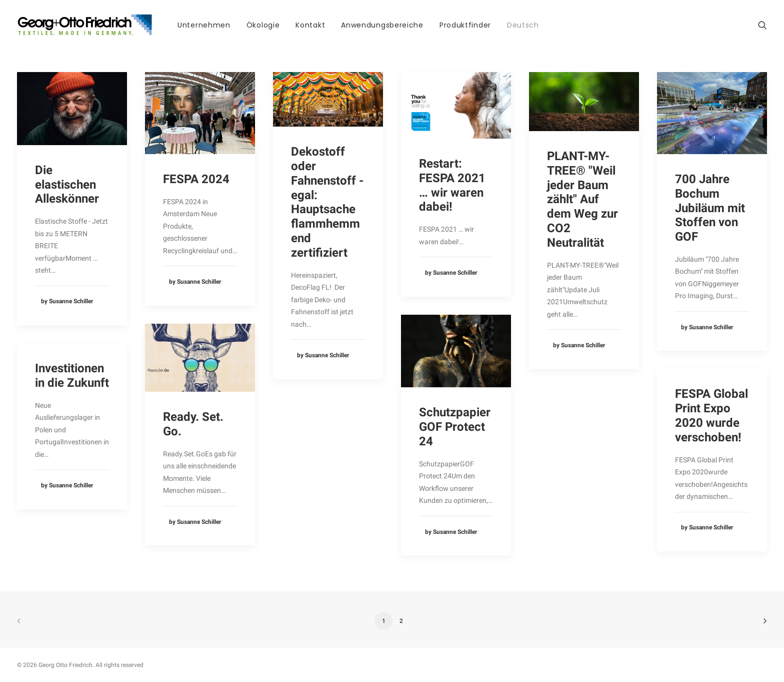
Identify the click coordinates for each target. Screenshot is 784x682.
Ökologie (263, 25)
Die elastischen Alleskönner (67, 185)
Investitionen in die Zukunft (72, 376)
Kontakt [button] (310, 25)
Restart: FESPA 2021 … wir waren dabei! (452, 185)
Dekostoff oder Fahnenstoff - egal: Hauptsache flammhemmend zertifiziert (327, 202)
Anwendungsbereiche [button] (382, 25)
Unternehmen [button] (204, 25)
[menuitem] (204, 25)
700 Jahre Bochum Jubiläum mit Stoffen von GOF (710, 208)
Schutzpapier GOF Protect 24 (455, 427)
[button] (762, 25)
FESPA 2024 (196, 179)
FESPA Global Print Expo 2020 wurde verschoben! (711, 415)
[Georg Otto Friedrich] (85, 25)
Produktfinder (465, 25)
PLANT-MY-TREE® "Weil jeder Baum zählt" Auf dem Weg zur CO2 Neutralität (582, 199)
